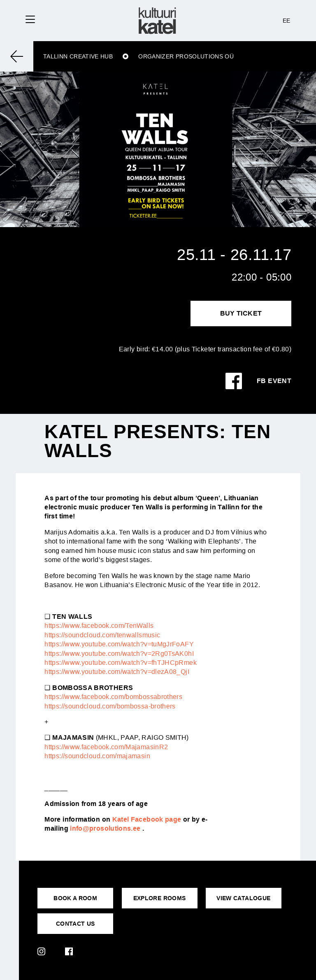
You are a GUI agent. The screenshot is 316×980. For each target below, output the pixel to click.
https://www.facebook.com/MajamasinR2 (106, 747)
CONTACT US (76, 924)
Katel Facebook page (147, 819)
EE (287, 21)
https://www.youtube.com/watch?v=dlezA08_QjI (117, 672)
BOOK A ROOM (75, 898)
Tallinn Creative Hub (78, 56)
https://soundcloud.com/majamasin (97, 756)
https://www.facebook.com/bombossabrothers (113, 697)
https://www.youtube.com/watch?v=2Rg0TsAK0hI (119, 654)
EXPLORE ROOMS (160, 898)
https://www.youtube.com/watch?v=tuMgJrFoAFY (119, 644)
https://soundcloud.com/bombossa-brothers (110, 706)
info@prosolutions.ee (105, 828)
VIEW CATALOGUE (243, 898)
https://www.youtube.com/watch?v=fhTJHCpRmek (120, 663)
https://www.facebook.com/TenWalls (99, 626)
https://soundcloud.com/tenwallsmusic (102, 635)
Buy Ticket (241, 313)
